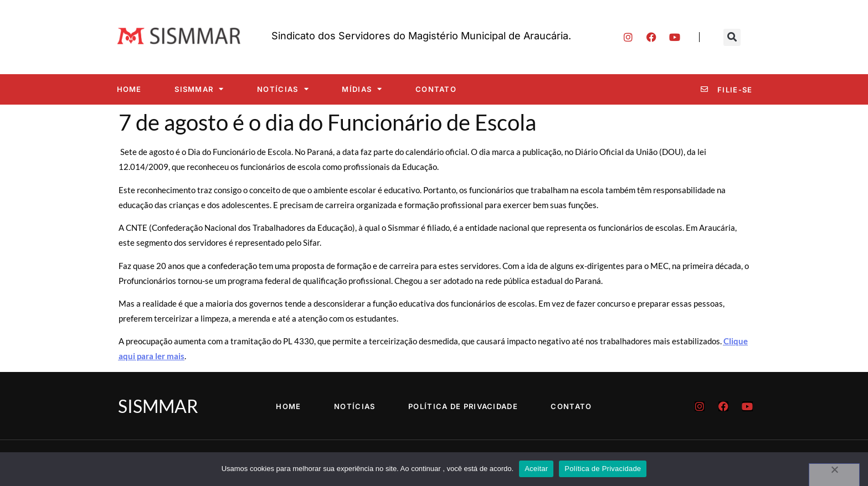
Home (129, 89)
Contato (436, 89)
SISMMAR (199, 89)
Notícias (283, 89)
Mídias (362, 89)
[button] (732, 37)
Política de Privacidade (463, 406)
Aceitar (536, 469)
